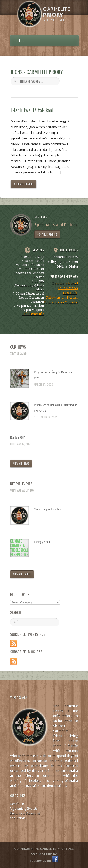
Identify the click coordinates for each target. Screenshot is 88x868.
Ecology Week (42, 542)
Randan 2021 (18, 437)
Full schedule (33, 314)
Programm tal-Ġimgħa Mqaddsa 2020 (53, 375)
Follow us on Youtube (61, 302)
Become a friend (65, 283)
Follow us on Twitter (62, 297)
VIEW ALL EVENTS (22, 574)
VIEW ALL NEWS (21, 463)
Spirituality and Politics (48, 509)
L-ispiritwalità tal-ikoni (32, 110)
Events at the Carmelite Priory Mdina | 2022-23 (56, 408)
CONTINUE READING (24, 184)
